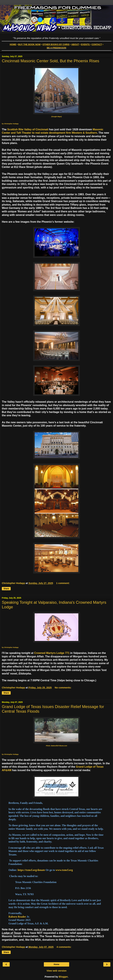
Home (56, 964)
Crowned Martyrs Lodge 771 (52, 653)
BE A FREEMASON (56, 48)
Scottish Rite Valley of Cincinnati (28, 129)
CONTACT (97, 44)
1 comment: (63, 583)
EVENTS (85, 44)
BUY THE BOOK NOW (29, 44)
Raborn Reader (17, 917)
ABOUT (75, 44)
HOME (13, 44)
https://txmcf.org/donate (31, 870)
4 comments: (64, 947)
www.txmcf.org (64, 870)
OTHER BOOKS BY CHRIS (56, 44)
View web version (56, 971)
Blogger (63, 977)
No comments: (63, 688)
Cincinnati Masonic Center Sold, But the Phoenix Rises (50, 61)
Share (6, 589)
